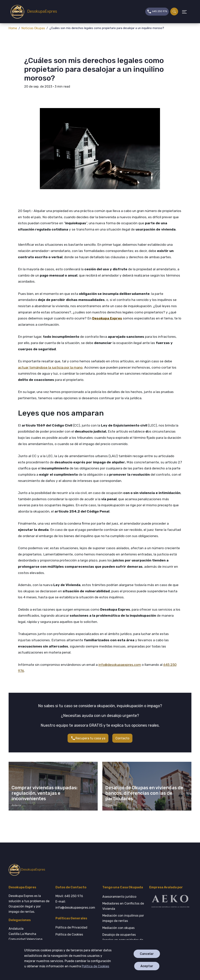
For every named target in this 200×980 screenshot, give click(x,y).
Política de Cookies (95, 966)
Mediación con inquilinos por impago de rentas (123, 918)
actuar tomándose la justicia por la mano (50, 367)
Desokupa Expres (107, 318)
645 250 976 (157, 11)
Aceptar (147, 966)
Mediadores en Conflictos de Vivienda (123, 906)
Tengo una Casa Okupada (123, 887)
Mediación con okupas (118, 928)
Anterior (17, 805)
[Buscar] (174, 12)
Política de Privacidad (71, 927)
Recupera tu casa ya (88, 738)
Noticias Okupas (33, 28)
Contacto (122, 738)
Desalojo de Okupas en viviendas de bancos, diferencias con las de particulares (144, 793)
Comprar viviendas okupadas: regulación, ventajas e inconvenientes (45, 793)
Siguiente (111, 805)
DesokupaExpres (31, 12)
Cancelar (147, 954)
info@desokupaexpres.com (120, 665)
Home (13, 28)
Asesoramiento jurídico (119, 897)
